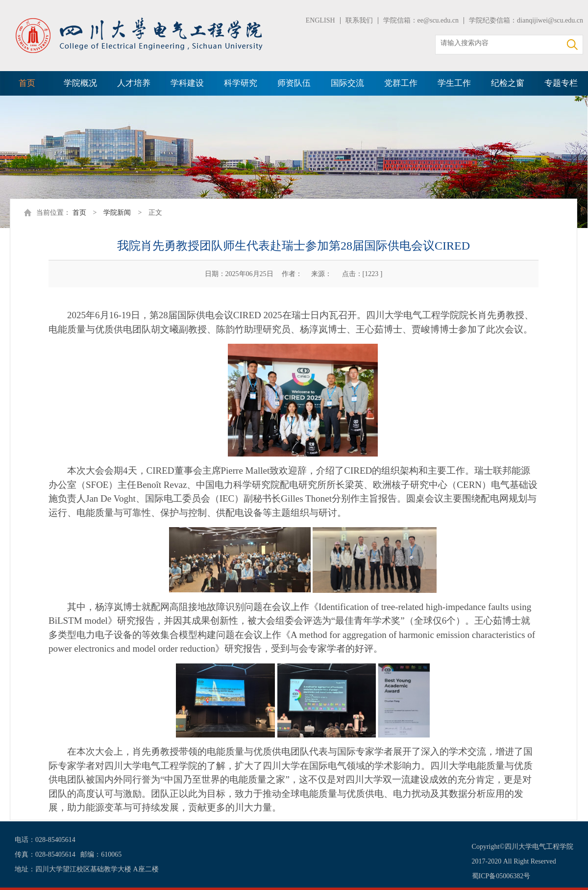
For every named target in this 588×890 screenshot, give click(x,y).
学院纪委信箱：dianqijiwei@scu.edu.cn (526, 20)
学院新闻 (117, 213)
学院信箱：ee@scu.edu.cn (421, 20)
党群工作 (401, 83)
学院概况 (80, 83)
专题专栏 (561, 83)
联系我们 (359, 20)
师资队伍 (294, 83)
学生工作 (454, 83)
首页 (27, 83)
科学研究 (241, 83)
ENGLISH (320, 20)
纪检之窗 (508, 83)
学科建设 (187, 83)
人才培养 (134, 83)
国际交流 (347, 83)
